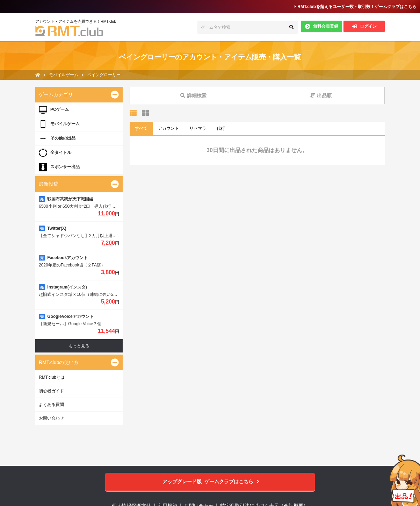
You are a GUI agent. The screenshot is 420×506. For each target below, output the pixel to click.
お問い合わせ (51, 418)
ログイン (364, 26)
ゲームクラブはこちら (210, 482)
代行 (221, 128)
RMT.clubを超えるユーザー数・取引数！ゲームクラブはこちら (356, 7)
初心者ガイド (51, 391)
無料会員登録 (322, 26)
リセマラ (198, 128)
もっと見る (79, 346)
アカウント (168, 128)
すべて (141, 128)
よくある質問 (51, 405)
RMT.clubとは (52, 377)
